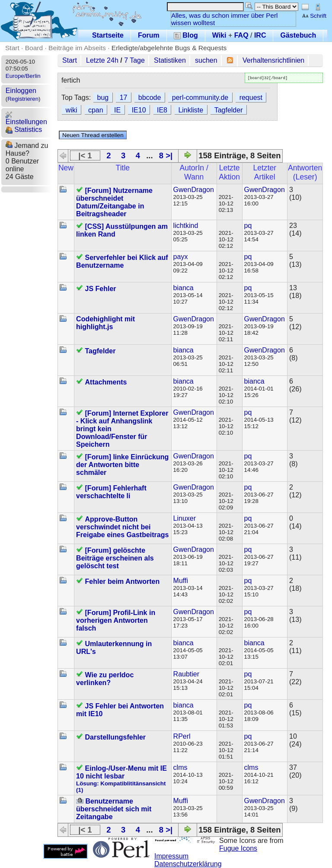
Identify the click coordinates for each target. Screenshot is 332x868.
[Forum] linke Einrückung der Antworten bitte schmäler (122, 465)
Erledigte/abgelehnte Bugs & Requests (169, 48)
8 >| (166, 155)
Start (12, 48)
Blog (186, 35)
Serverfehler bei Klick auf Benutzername (122, 261)
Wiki (219, 35)
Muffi (181, 581)
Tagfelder (229, 110)
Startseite (108, 35)
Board (34, 48)
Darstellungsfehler (115, 737)
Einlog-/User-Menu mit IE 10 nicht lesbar (121, 772)
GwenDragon (194, 190)
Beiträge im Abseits (77, 48)
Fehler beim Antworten (123, 581)
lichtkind (186, 226)
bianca (184, 288)
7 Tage (134, 60)
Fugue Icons (238, 848)
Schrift (314, 16)
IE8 (162, 110)
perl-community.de (200, 98)
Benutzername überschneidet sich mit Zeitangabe (114, 809)
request (251, 98)
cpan (96, 110)
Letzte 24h (102, 60)
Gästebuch (298, 35)
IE (117, 110)
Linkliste (191, 110)
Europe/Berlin (23, 76)
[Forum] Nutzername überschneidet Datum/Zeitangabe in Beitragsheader (114, 202)
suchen (206, 60)
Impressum (171, 856)
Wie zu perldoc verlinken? (105, 679)
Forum (149, 35)
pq (248, 226)
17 (124, 98)
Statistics (24, 130)
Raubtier (186, 674)
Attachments (106, 382)
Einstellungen (26, 118)
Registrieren (23, 99)
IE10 (139, 110)
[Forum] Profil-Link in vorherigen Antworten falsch (116, 620)
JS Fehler (101, 289)
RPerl (182, 736)
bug (103, 98)
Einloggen (21, 91)
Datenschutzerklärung (188, 864)
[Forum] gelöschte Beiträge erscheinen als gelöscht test (115, 558)
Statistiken (170, 60)
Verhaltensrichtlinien (273, 60)
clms (180, 767)
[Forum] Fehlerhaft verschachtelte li (111, 492)
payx (181, 257)
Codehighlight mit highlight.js (105, 323)
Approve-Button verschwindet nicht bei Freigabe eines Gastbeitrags (122, 527)
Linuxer (185, 518)
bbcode (150, 98)
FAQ (241, 35)
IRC (260, 35)
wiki (72, 110)
